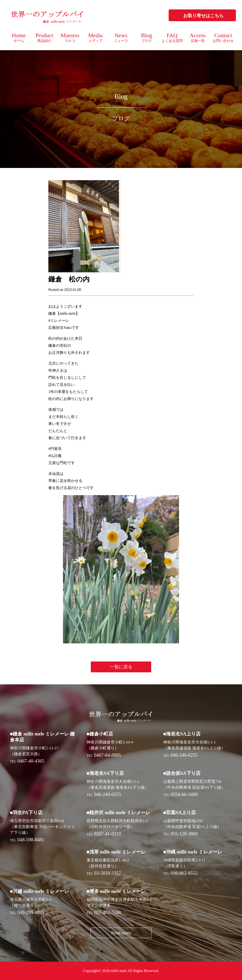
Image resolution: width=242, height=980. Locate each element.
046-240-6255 (184, 755)
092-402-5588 (107, 912)
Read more (121, 933)
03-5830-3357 (107, 873)
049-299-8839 (31, 912)
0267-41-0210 (107, 834)
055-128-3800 (184, 834)
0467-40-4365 (31, 761)
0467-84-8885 (107, 755)
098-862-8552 (184, 873)
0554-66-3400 (184, 794)
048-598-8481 (31, 840)
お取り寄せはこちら (203, 16)
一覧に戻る (121, 667)
